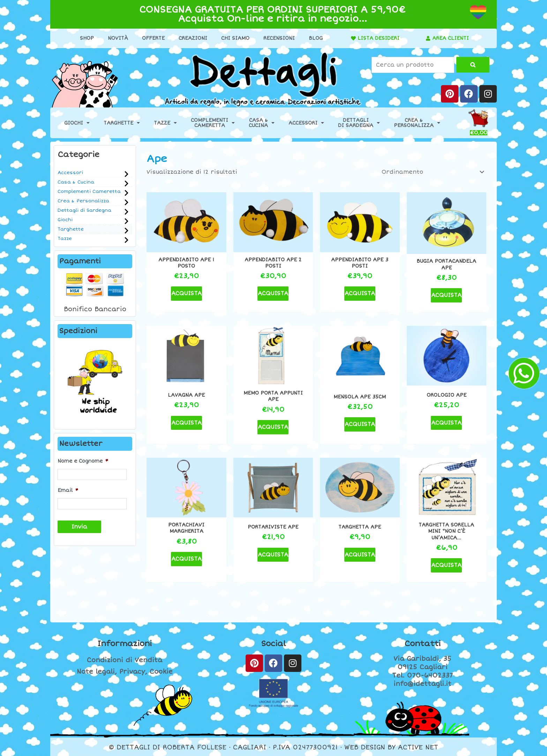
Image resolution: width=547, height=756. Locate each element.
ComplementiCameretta (213, 123)
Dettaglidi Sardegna (359, 123)
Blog (316, 38)
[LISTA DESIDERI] (353, 38)
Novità (118, 38)
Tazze (165, 123)
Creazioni (193, 38)
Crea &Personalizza (417, 123)
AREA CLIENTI (451, 38)
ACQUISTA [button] (186, 293)
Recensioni (279, 38)
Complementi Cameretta (89, 192)
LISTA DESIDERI (379, 38)
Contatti (422, 644)
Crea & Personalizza (83, 201)
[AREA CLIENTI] (428, 38)
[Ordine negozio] (432, 172)
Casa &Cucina (262, 123)
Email (68, 490)
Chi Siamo (235, 38)
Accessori (306, 123)
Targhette (122, 123)
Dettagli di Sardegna (84, 210)
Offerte (153, 38)
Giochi (77, 123)
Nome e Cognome (83, 461)
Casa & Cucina (76, 182)
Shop (87, 38)
